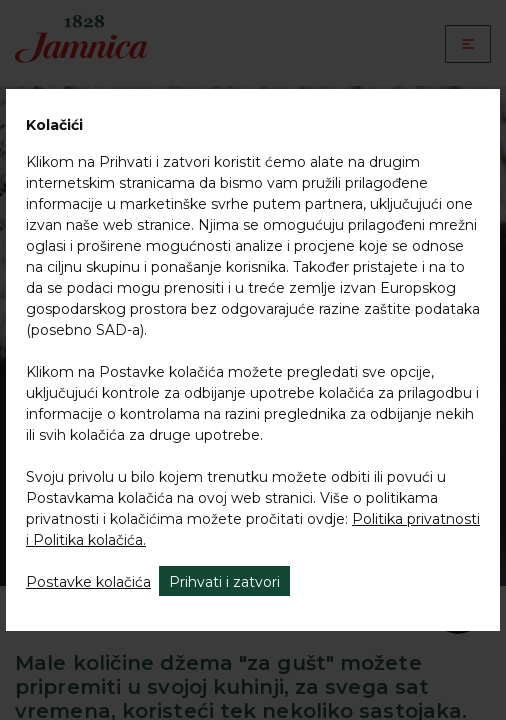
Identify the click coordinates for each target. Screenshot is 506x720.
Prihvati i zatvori (224, 582)
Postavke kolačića (88, 582)
